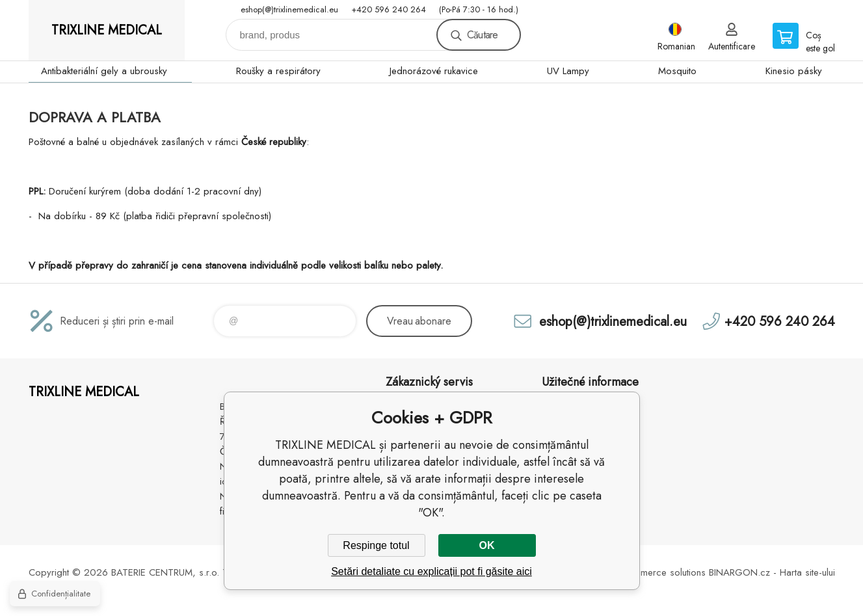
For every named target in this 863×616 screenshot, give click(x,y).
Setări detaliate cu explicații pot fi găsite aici (431, 571)
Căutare (482, 35)
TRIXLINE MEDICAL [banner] (107, 30)
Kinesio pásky (794, 71)
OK (487, 545)
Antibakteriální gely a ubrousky (104, 71)
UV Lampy (568, 71)
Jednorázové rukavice (434, 71)
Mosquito (677, 71)
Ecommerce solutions (661, 572)
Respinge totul (376, 545)
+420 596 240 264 (389, 9)
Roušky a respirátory (278, 71)
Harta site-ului (807, 572)
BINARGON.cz (739, 572)
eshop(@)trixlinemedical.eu (289, 9)
